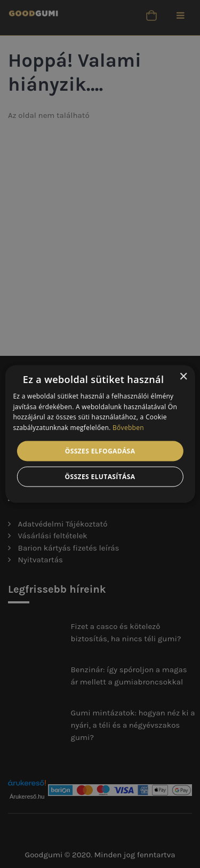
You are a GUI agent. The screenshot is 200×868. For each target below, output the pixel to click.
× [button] (183, 376)
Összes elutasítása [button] (100, 477)
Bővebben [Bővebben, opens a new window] (128, 428)
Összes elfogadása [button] (100, 451)
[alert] (100, 434)
